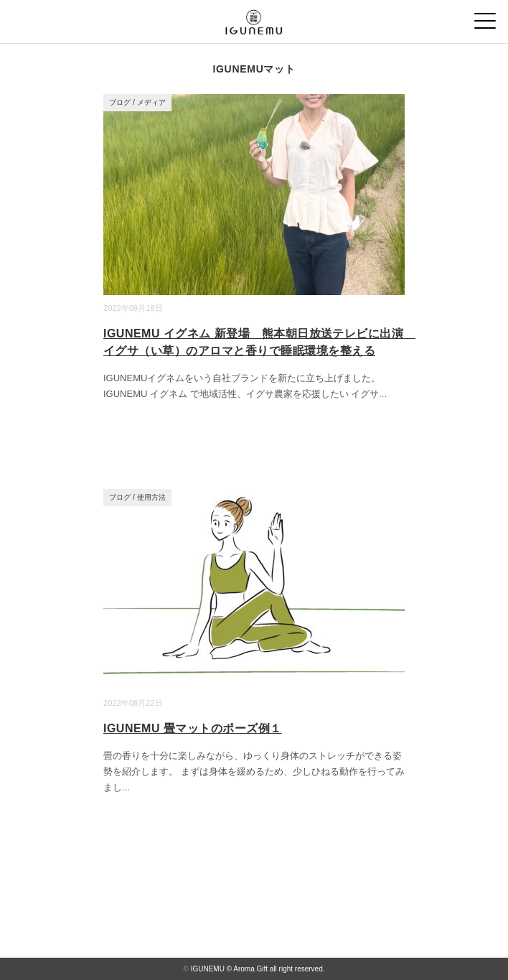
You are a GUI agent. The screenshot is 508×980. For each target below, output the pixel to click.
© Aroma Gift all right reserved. (276, 969)
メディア (151, 102)
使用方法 (151, 497)
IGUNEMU (208, 969)
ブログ (120, 102)
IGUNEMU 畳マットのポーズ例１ (193, 728)
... (383, 394)
